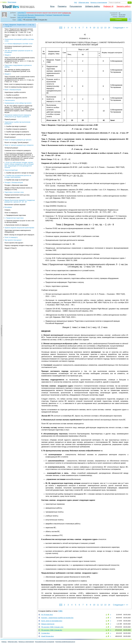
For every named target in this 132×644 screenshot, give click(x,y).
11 (98, 28)
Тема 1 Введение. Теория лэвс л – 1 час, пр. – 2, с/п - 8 (19, 25)
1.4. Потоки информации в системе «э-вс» (19, 44)
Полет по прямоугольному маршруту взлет (19, 87)
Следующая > (119, 28)
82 (107, 630)
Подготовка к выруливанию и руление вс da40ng (18, 66)
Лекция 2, (8, 55)
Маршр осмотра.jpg (48, 624)
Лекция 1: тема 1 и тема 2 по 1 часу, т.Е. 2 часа (19, 36)
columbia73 (22, 13)
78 (107, 627)
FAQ (76, 2)
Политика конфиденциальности (65, 642)
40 (107, 636)
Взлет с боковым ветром (13, 90)
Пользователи (76, 6)
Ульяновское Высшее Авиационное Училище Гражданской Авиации (43, 15)
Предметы (62, 6)
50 (107, 624)
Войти (4, 2)
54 (107, 621)
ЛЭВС (20, 20)
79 (107, 618)
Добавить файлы (93, 6)
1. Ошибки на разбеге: (12, 95)
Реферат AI (108, 6)
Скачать (119, 19)
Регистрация (12, 2)
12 (102, 28)
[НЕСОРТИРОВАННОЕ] (27, 17)
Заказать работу (123, 6)
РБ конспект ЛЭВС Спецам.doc (52, 630)
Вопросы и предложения (99, 2)
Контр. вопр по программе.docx (52, 621)
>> (127, 28)
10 (94, 28)
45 (107, 633)
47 (107, 615)
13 (105, 28)
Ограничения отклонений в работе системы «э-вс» (19, 40)
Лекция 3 (8, 74)
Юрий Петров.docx (48, 636)
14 (109, 28)
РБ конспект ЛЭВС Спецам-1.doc (52, 627)
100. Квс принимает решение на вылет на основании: (19, 51)
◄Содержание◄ (2, 59)
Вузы (52, 6)
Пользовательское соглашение (45, 642)
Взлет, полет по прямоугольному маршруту (19, 84)
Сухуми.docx (45, 633)
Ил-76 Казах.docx (47, 615)
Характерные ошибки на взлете (15, 92)
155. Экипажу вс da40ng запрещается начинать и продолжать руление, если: (18, 70)
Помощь (4, 642)
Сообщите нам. (67, 13)
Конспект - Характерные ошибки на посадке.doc (57, 618)
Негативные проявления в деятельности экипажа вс (18, 47)
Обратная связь (84, 2)
